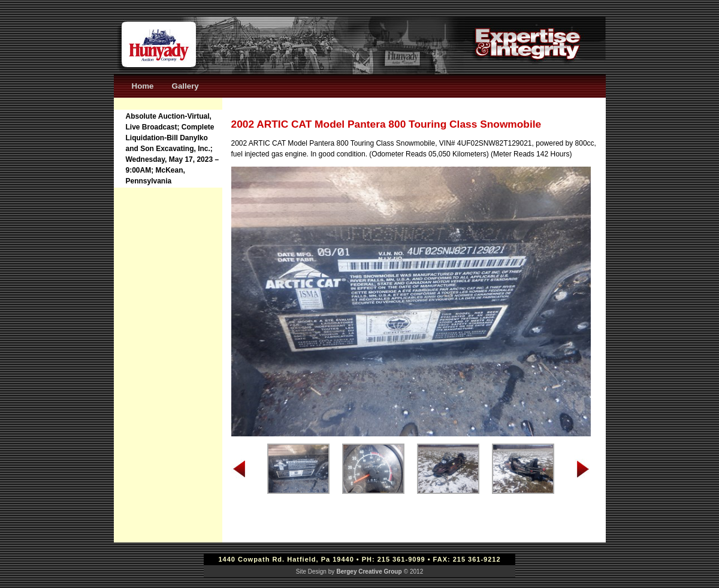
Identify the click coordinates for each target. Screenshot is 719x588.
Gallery (185, 86)
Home (143, 86)
